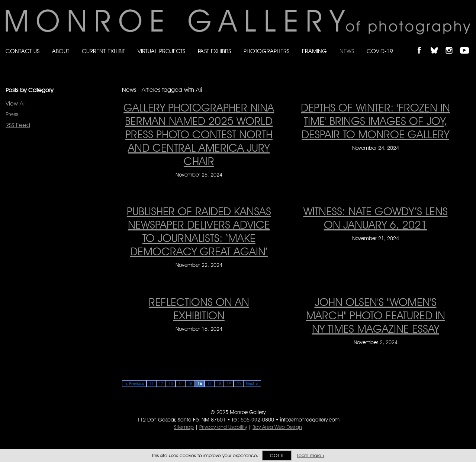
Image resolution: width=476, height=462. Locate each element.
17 (209, 384)
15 (190, 384)
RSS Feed (18, 125)
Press (12, 114)
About (61, 51)
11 (151, 384)
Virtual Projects (161, 51)
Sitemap (184, 427)
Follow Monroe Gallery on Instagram (452, 44)
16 (200, 384)
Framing (314, 51)
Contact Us (22, 51)
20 (238, 384)
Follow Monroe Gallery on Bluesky (438, 44)
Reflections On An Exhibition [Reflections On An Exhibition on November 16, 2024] (199, 308)
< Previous (134, 384)
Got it (277, 455)
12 (161, 384)
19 (229, 384)
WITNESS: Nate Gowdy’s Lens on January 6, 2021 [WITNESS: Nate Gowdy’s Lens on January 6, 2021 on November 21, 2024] (376, 218)
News (347, 51)
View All (16, 104)
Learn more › (311, 455)
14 (180, 384)
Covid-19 (380, 51)
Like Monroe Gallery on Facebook (423, 44)
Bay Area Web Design (277, 427)
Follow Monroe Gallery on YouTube (467, 44)
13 (171, 384)
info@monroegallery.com (310, 420)
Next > (252, 384)
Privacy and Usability (223, 427)
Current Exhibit (103, 51)
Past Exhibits (214, 51)
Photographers (266, 51)
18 (219, 384)
